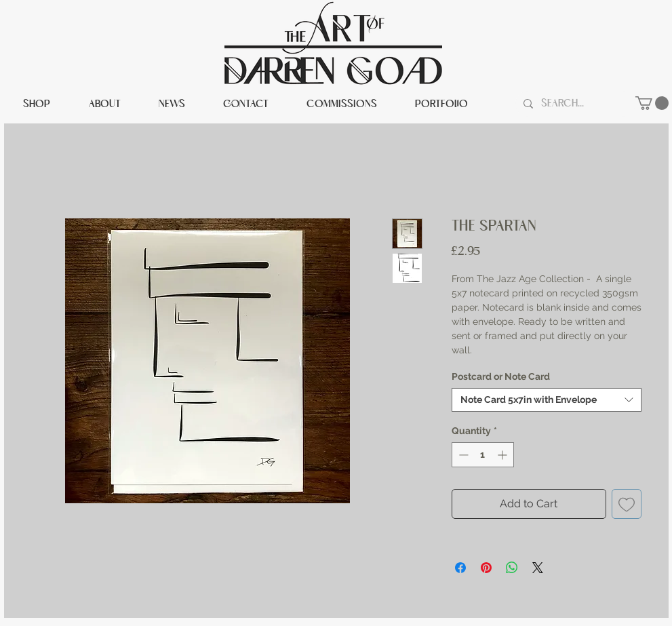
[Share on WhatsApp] (512, 568)
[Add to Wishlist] (627, 504)
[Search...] (574, 104)
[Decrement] (462, 455)
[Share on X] (538, 568)
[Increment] (503, 455)
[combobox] (547, 400)
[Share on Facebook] (460, 568)
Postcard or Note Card (501, 376)
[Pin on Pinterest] (486, 568)
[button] (652, 103)
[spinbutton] (483, 455)
